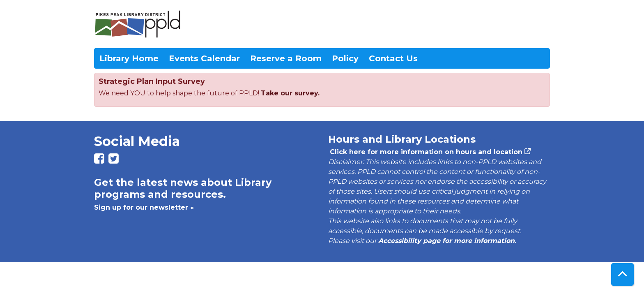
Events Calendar (204, 58)
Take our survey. (290, 93)
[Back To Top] (622, 274)
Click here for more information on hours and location (425, 152)
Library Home (129, 58)
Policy (345, 58)
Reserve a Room (286, 58)
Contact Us (393, 58)
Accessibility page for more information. (447, 241)
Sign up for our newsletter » (144, 207)
